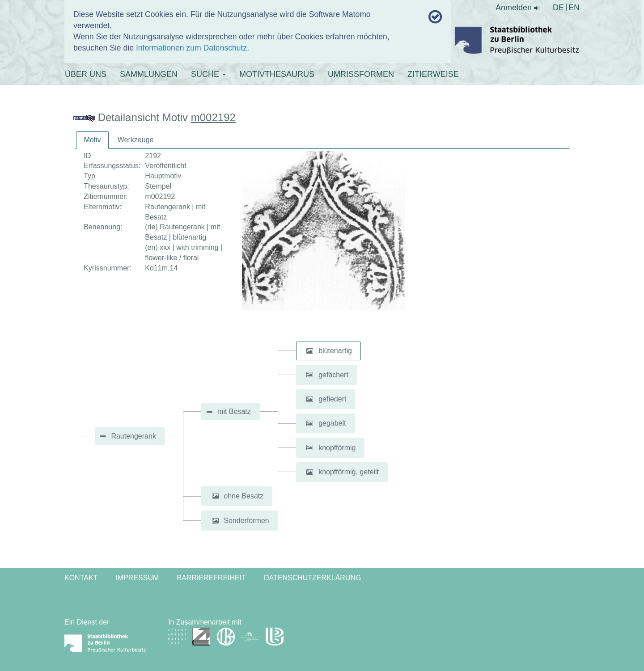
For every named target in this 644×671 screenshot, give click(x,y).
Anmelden (517, 8)
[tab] (92, 140)
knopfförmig (337, 447)
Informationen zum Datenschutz (191, 48)
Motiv (92, 140)
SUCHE (208, 74)
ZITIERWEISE (433, 74)
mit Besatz (234, 411)
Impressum (137, 578)
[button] (310, 351)
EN (574, 8)
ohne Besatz (244, 496)
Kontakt (81, 578)
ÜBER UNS (86, 74)
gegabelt (332, 423)
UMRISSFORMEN (361, 74)
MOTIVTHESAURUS (277, 74)
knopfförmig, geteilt (349, 472)
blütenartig (335, 351)
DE (558, 8)
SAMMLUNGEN (149, 74)
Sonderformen (246, 521)
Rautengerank (133, 436)
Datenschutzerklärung (313, 578)
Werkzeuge (136, 140)
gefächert (333, 374)
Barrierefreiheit (211, 578)
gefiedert (332, 399)
